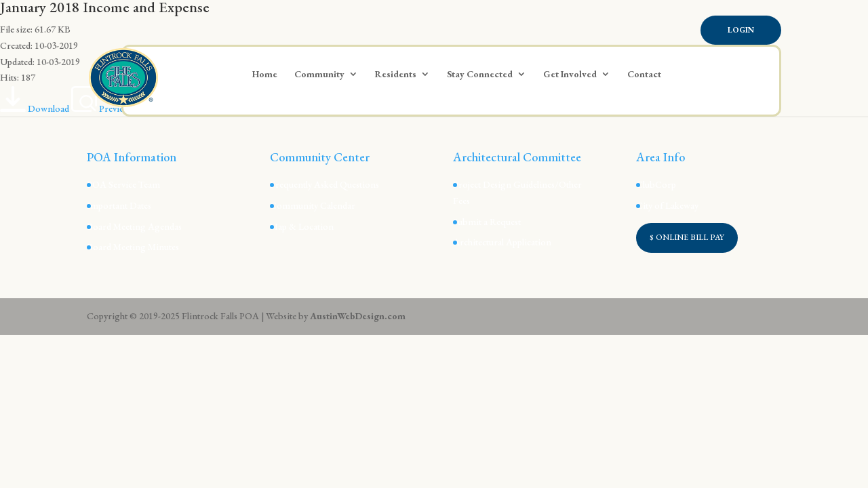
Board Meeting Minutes (133, 247)
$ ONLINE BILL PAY (687, 237)
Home (265, 75)
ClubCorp (656, 184)
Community (319, 75)
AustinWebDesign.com (358, 316)
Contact (644, 75)
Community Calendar (313, 205)
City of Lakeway (667, 205)
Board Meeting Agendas (134, 226)
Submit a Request (487, 222)
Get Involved (570, 75)
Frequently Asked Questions (324, 184)
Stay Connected (480, 75)
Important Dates (119, 205)
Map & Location (302, 226)
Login (741, 30)
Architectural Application (502, 242)
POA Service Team (123, 184)
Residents (396, 75)
